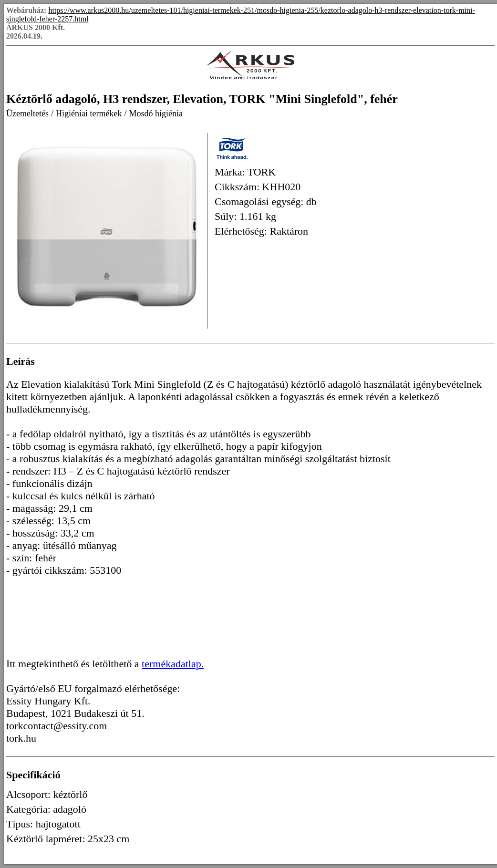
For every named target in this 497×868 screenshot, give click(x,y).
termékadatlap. (173, 664)
